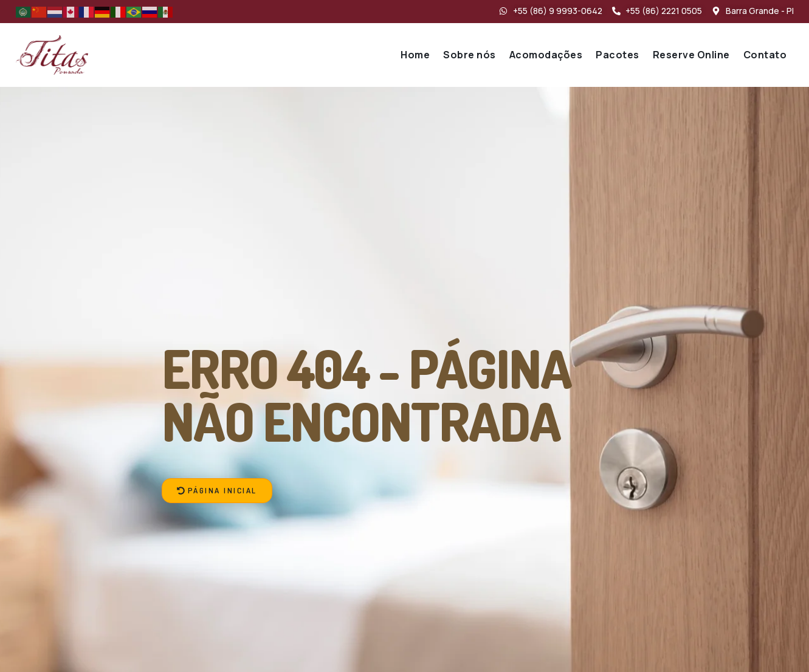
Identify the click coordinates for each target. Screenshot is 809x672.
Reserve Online (691, 55)
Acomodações (546, 55)
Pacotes (618, 55)
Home (415, 55)
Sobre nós (470, 55)
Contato (765, 55)
